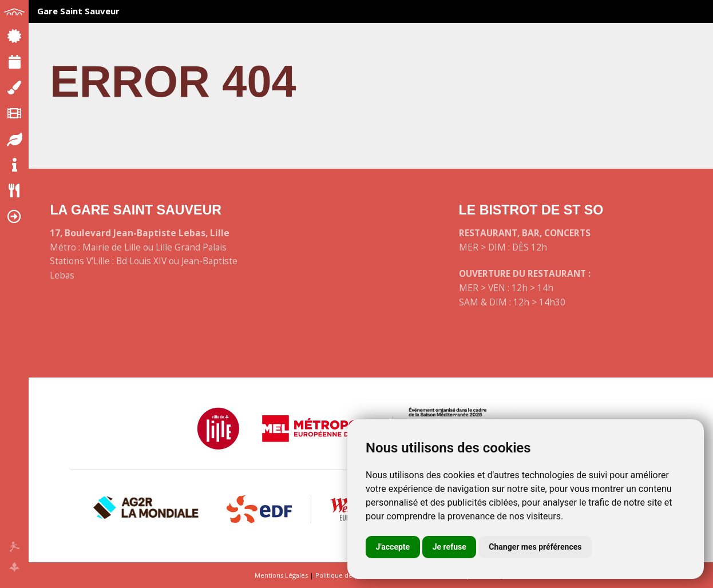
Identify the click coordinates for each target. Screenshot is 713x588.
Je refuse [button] (449, 547)
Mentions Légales (281, 575)
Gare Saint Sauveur (78, 11)
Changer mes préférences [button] (535, 547)
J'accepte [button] (393, 547)
